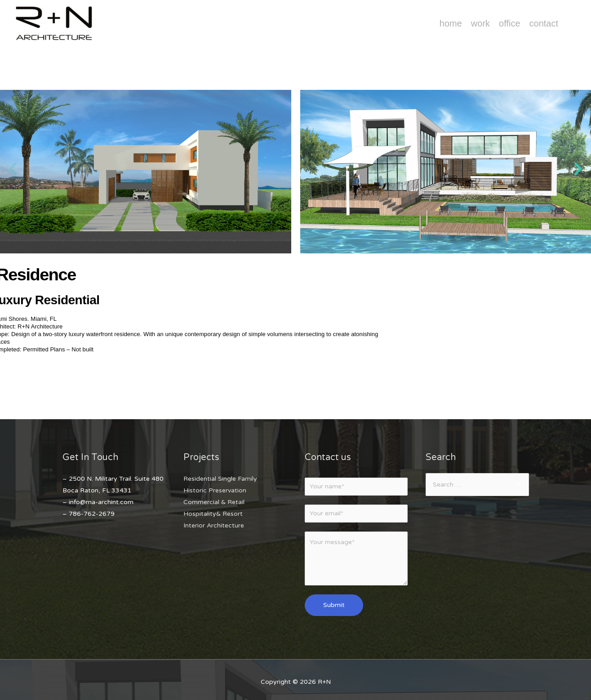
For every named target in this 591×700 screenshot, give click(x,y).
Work (480, 23)
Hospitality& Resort (213, 514)
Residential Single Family (220, 479)
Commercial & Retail (214, 502)
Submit (334, 605)
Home (451, 23)
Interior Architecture (214, 525)
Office (509, 23)
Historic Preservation (215, 490)
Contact (544, 23)
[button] (13, 169)
